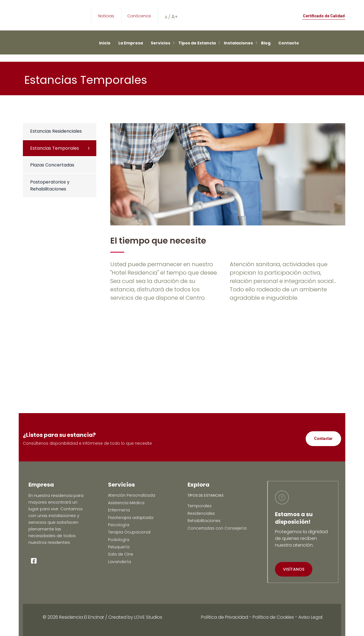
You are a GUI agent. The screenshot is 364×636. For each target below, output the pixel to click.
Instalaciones (238, 43)
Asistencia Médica (126, 503)
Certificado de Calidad (324, 16)
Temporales (200, 506)
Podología (119, 540)
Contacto (289, 43)
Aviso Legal (310, 617)
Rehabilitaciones (204, 521)
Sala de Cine (121, 554)
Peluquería (119, 547)
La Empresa (131, 43)
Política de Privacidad (225, 617)
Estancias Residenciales (56, 131)
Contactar (323, 439)
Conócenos (139, 16)
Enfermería (119, 510)
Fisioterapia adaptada (131, 518)
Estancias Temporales (55, 148)
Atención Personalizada (132, 495)
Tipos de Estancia (197, 43)
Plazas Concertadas (52, 165)
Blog (266, 43)
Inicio (105, 43)
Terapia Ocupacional (129, 532)
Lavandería (119, 562)
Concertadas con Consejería (217, 528)
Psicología (119, 525)
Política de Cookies (273, 617)
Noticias (106, 16)
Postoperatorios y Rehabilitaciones (50, 186)
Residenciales (201, 513)
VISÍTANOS (294, 569)
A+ (175, 17)
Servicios (161, 43)
